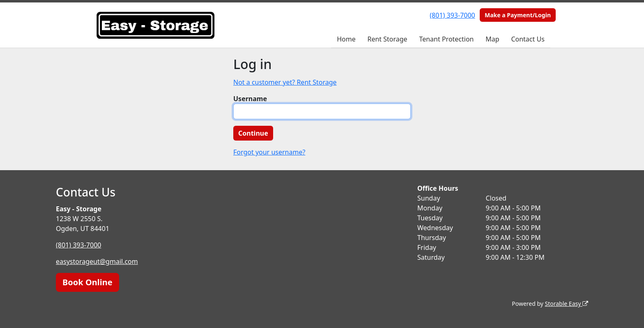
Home (346, 39)
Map (492, 39)
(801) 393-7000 (452, 15)
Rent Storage (387, 39)
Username (250, 99)
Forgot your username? (269, 152)
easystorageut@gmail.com (97, 261)
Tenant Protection (446, 39)
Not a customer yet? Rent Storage (285, 82)
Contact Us (528, 39)
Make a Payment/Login (518, 15)
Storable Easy (567, 304)
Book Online (87, 282)
